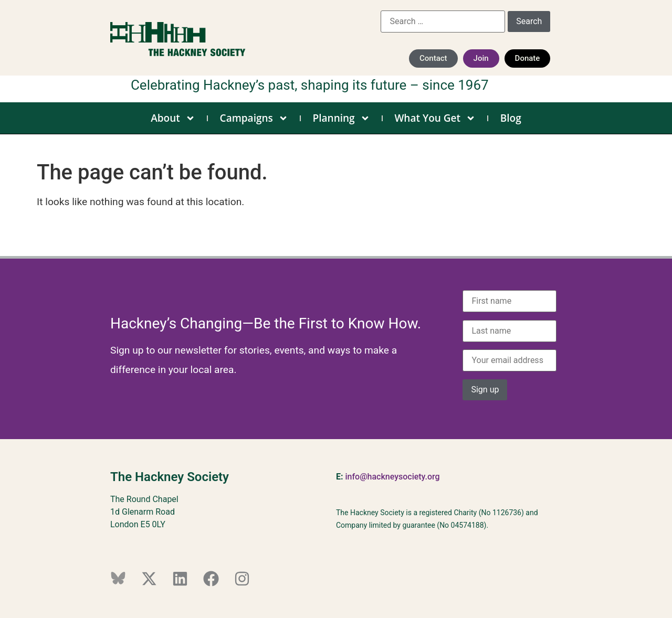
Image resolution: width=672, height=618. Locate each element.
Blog (511, 118)
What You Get (435, 118)
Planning (342, 118)
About (173, 118)
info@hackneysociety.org (392, 477)
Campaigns (254, 118)
